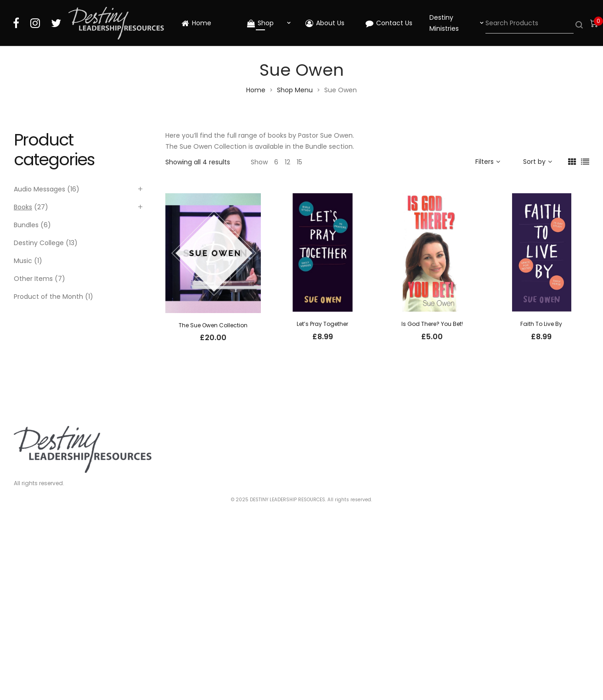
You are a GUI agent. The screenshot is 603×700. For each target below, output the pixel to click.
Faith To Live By (541, 324)
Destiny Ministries (444, 23)
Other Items (33, 279)
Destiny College (39, 243)
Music (23, 261)
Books (23, 207)
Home (196, 23)
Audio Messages (39, 189)
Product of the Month (48, 297)
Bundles (26, 225)
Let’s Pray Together (322, 324)
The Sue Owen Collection (213, 325)
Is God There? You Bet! (432, 324)
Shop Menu (295, 90)
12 (287, 162)
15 (299, 162)
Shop (260, 23)
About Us (325, 23)
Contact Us (389, 23)
